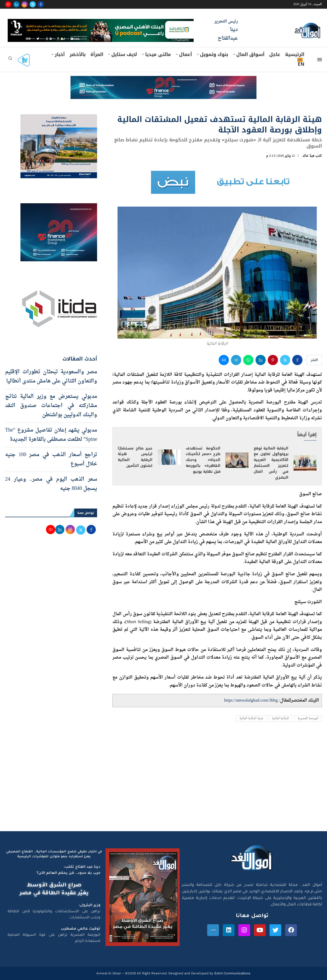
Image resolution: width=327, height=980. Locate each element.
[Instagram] (25, 4)
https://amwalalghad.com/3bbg (251, 700)
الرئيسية (295, 54)
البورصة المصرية (308, 719)
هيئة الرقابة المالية (251, 719)
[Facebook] (41, 4)
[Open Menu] (320, 60)
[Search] (10, 60)
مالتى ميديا (158, 54)
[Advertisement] (163, 783)
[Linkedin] (16, 4)
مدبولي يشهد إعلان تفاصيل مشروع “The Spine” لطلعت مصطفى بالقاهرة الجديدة (51, 435)
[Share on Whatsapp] (248, 360)
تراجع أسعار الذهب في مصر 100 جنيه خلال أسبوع (51, 459)
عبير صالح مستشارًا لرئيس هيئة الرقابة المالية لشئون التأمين (135, 457)
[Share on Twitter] (285, 360)
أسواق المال (250, 54)
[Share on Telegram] (236, 360)
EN (301, 64)
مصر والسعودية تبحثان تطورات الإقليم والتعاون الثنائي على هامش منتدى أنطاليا (51, 377)
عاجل (275, 54)
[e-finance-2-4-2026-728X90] (163, 81)
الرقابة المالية (280, 719)
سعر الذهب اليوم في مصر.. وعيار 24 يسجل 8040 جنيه (51, 484)
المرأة (97, 54)
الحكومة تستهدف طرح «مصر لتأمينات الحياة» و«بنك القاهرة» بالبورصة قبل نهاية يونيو (203, 460)
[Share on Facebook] (297, 360)
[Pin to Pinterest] (273, 360)
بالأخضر (78, 54)
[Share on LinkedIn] (261, 360)
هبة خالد (308, 156)
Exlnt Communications (232, 973)
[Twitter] (33, 4)
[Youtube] (8, 4)
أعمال (185, 54)
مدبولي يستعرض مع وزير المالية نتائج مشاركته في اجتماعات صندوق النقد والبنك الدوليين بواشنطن (51, 406)
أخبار (60, 54)
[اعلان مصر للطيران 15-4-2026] (59, 119)
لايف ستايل (124, 54)
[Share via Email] (224, 360)
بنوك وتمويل (214, 54)
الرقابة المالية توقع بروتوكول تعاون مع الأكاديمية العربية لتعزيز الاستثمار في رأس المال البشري (271, 463)
